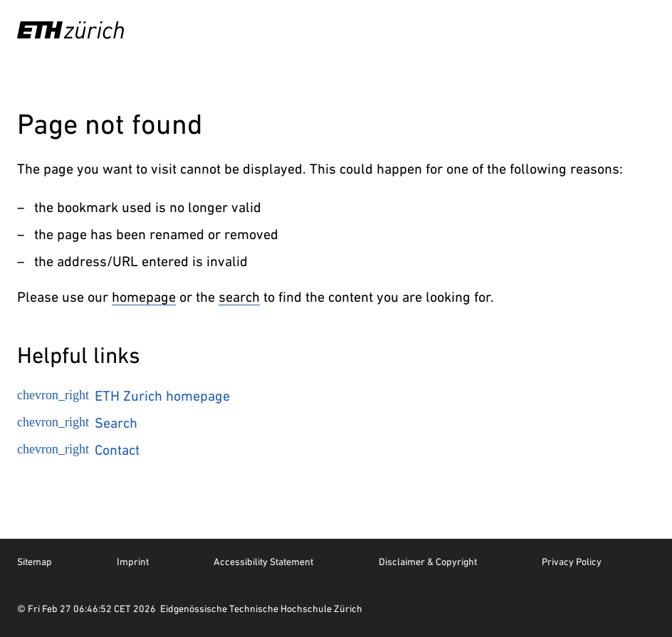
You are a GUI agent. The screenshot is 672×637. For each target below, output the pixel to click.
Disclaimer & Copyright (428, 562)
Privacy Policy (572, 562)
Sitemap (35, 562)
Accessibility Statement (263, 562)
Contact (78, 450)
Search (77, 423)
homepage (144, 297)
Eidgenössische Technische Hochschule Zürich (261, 609)
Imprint (133, 562)
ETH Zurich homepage (124, 396)
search (239, 297)
